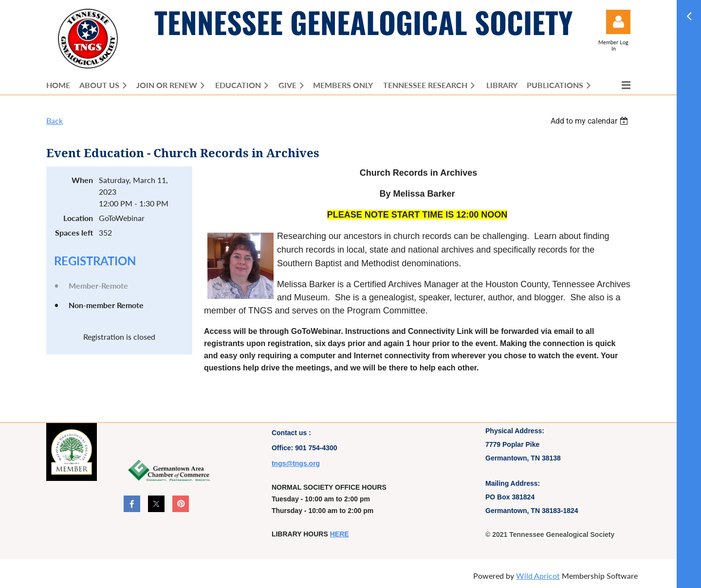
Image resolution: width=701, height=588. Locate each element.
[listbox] (590, 121)
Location (78, 218)
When (82, 180)
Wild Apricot (538, 576)
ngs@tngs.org (297, 463)
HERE (340, 534)
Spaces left (74, 232)
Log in (618, 22)
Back (55, 120)
